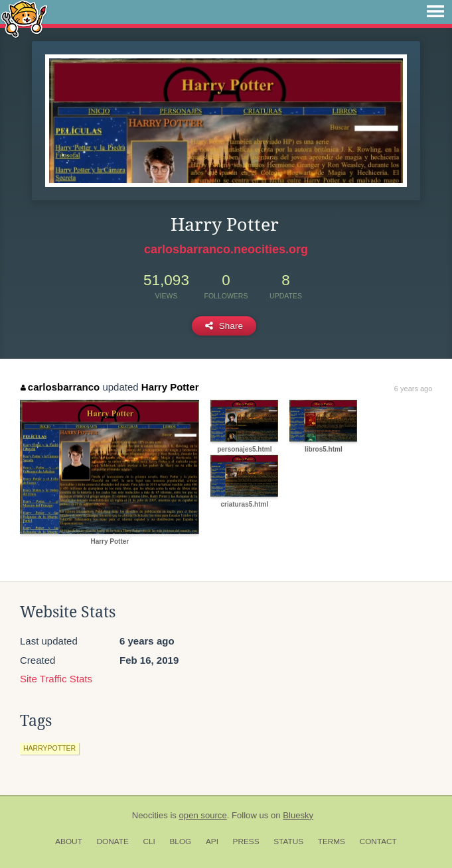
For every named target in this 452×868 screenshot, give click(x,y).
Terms (332, 841)
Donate (113, 841)
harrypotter (49, 748)
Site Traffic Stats (56, 679)
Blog (180, 841)
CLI (149, 841)
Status (288, 841)
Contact (378, 841)
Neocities (150, 815)
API (212, 841)
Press (246, 841)
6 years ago (413, 389)
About (69, 841)
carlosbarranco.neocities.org (226, 249)
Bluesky (298, 815)
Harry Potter (170, 387)
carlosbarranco (60, 387)
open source (203, 815)
